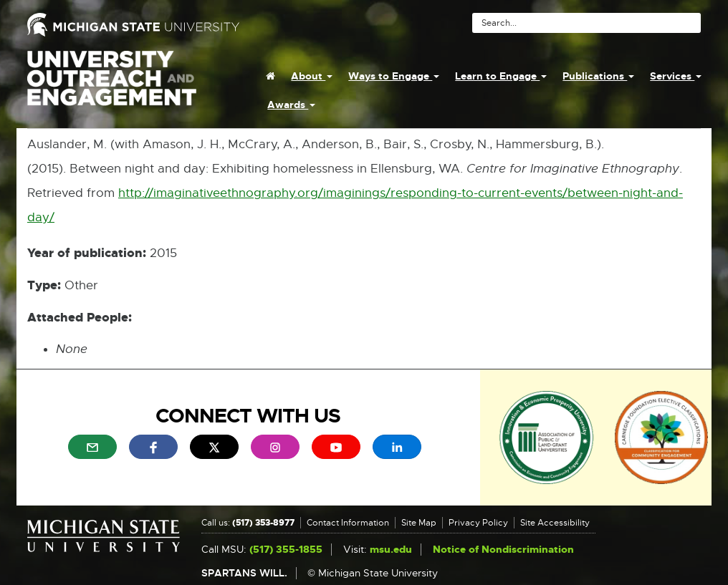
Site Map (419, 523)
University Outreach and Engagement (112, 86)
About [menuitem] (312, 76)
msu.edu (391, 550)
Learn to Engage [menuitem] (501, 76)
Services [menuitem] (676, 76)
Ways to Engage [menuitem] (394, 76)
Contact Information (348, 523)
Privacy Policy (478, 523)
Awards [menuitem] (291, 105)
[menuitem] (270, 76)
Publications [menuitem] (598, 76)
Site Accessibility (555, 523)
